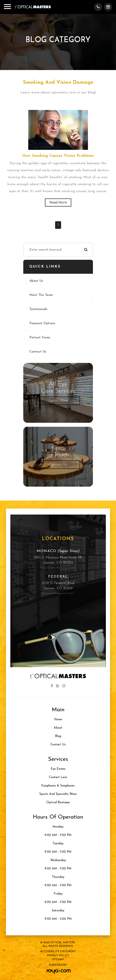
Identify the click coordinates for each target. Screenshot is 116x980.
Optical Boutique (58, 803)
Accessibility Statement (58, 952)
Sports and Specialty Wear (58, 794)
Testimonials (38, 309)
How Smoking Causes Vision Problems (58, 156)
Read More (58, 202)
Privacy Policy (58, 956)
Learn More (58, 401)
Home (58, 720)
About (58, 728)
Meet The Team (41, 295)
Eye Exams (58, 769)
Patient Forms (40, 338)
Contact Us (38, 352)
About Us (36, 281)
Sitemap (58, 960)
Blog (58, 736)
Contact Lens (58, 777)
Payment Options (42, 323)
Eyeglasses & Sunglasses (58, 786)
